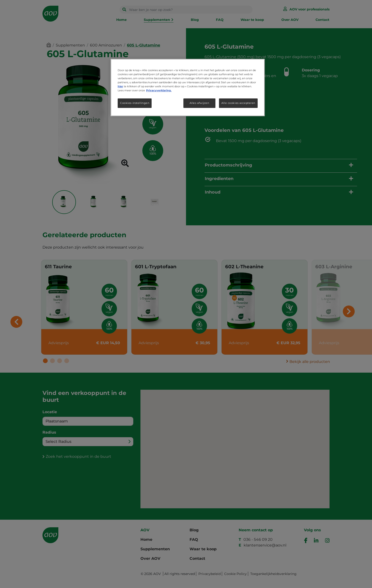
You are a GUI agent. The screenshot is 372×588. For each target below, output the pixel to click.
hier (120, 86)
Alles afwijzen (199, 103)
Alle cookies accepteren (238, 103)
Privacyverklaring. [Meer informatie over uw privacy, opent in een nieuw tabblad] (159, 90)
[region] (188, 88)
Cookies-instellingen (135, 103)
